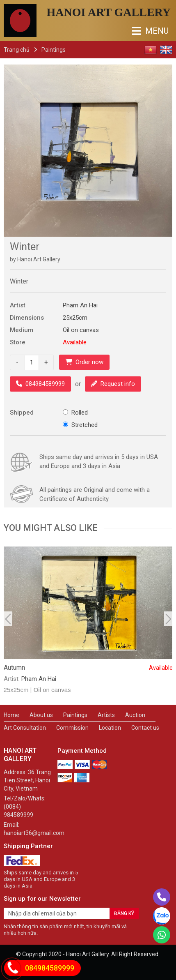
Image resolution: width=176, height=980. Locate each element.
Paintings (54, 50)
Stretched (85, 425)
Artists (106, 715)
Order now (84, 362)
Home (11, 715)
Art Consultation (25, 728)
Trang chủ (17, 50)
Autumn (88, 668)
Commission (72, 728)
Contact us (145, 728)
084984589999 (40, 384)
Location (110, 728)
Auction (135, 715)
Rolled (80, 413)
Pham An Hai (80, 305)
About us (41, 715)
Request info (113, 384)
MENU (139, 31)
